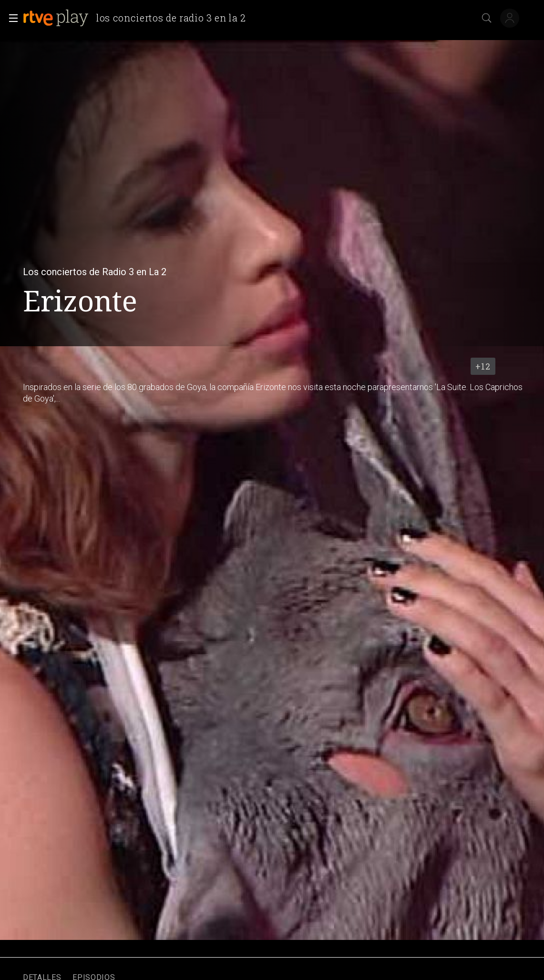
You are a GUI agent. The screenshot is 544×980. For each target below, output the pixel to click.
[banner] (138, 18)
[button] (10, 18)
